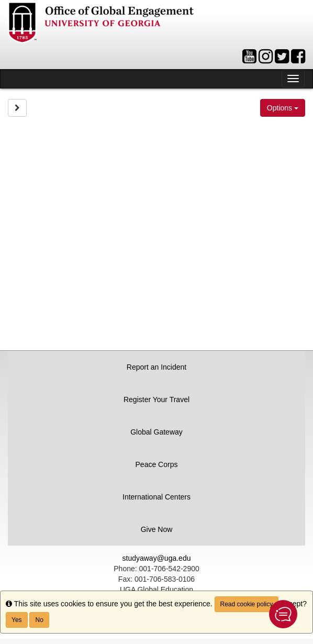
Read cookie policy (247, 604)
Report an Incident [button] (156, 367)
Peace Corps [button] (157, 464)
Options (283, 108)
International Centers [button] (156, 497)
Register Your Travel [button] (156, 399)
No (39, 620)
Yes (17, 620)
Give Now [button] (157, 529)
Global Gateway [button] (156, 432)
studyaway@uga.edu (157, 558)
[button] (283, 614)
